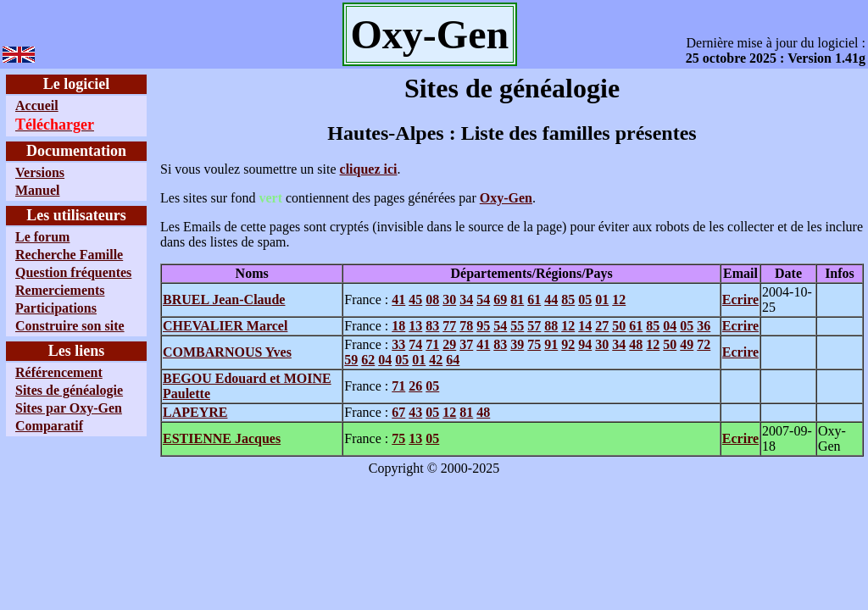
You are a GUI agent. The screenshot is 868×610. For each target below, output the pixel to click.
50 (619, 326)
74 (415, 344)
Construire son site (70, 326)
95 (483, 326)
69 (500, 299)
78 (466, 326)
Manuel (37, 190)
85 (568, 299)
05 (585, 299)
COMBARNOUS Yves (227, 352)
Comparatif (49, 426)
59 (351, 360)
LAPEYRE (195, 412)
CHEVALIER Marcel (225, 326)
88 (551, 326)
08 (432, 299)
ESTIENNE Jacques (222, 438)
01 (602, 299)
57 (534, 326)
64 (453, 360)
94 (585, 344)
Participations (56, 308)
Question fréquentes (73, 272)
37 (466, 344)
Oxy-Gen (506, 198)
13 (415, 326)
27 (602, 326)
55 (517, 326)
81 (517, 299)
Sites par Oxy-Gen (69, 408)
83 (432, 326)
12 (619, 299)
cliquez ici (369, 169)
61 (534, 299)
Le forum (42, 237)
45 (415, 299)
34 (466, 299)
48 (636, 344)
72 (704, 344)
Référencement (59, 372)
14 (585, 326)
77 (449, 326)
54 (483, 299)
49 (687, 344)
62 (368, 360)
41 (398, 299)
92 (568, 344)
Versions (40, 172)
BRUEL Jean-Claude (224, 299)
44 (551, 299)
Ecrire (740, 299)
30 (449, 299)
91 (551, 344)
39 (517, 344)
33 (398, 344)
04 (670, 326)
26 (415, 386)
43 (415, 412)
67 (398, 412)
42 (436, 360)
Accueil (37, 105)
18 (398, 326)
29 (449, 344)
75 (534, 344)
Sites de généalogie (69, 390)
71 (432, 344)
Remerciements (60, 290)
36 (704, 326)
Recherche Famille (69, 255)
